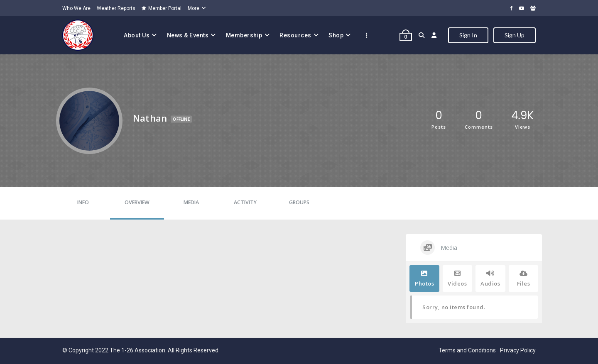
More (194, 8)
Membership (244, 35)
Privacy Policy (518, 350)
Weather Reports (116, 8)
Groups (299, 202)
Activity (245, 202)
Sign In (468, 35)
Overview (137, 202)
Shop (336, 35)
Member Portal (162, 8)
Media (191, 202)
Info (83, 202)
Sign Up (515, 35)
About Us (137, 35)
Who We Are (76, 8)
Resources (295, 35)
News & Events (188, 35)
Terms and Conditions (467, 350)
